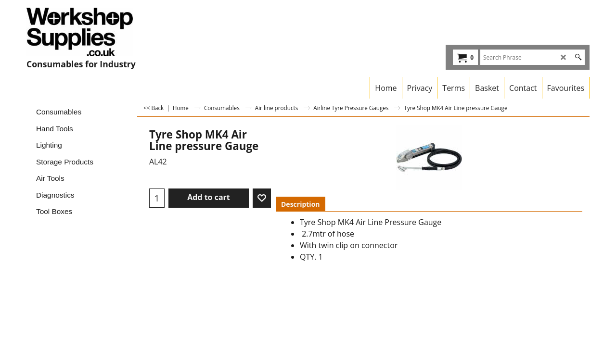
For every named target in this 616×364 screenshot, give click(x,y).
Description (301, 204)
